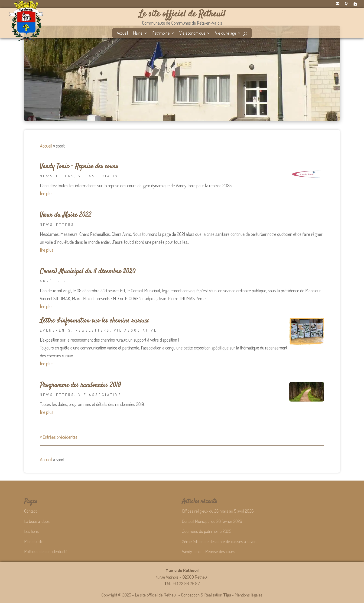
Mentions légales (249, 595)
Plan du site (34, 541)
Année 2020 (55, 281)
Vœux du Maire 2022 (66, 215)
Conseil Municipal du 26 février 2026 (212, 521)
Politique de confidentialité (46, 551)
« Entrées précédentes (59, 437)
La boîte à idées (37, 521)
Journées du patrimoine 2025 (207, 531)
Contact (30, 511)
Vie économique (192, 33)
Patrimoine (161, 33)
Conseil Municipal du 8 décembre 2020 (88, 272)
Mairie (138, 33)
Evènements (56, 330)
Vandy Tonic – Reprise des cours (79, 167)
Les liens (31, 531)
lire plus (47, 193)
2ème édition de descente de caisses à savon (219, 541)
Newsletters (57, 176)
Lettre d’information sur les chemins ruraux (94, 321)
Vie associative (100, 176)
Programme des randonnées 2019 (80, 385)
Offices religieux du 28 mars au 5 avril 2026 (218, 511)
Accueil (122, 33)
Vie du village (226, 33)
